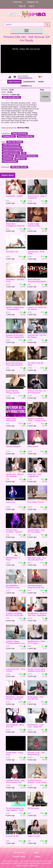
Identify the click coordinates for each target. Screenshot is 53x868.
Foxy (42, 90)
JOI (24, 153)
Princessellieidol (10, 162)
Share (41, 82)
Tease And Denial (19, 134)
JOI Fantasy (8, 156)
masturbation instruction (26, 156)
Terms (38, 857)
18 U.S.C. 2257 (19, 852)
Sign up (22, 6)
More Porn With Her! (11, 97)
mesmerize (8, 159)
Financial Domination (12, 148)
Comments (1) (26, 86)
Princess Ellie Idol (25, 136)
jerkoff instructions (11, 153)
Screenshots (29, 82)
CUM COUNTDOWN (11, 145)
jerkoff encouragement (12, 150)
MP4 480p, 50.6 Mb (19, 167)
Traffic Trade (19, 857)
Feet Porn (18, 2)
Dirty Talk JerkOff (15, 142)
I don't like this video (15, 77)
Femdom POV (9, 136)
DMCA (37, 852)
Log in (32, 6)
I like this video (10, 77)
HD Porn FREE (23, 128)
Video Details (14, 82)
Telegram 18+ (33, 2)
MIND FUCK (20, 159)
